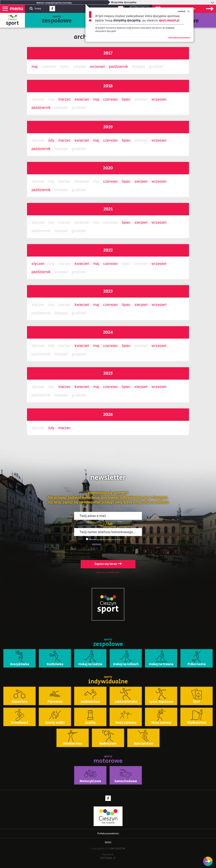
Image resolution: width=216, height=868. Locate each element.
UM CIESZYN (118, 849)
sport (12, 23)
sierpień (141, 181)
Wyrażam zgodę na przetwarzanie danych (106, 540)
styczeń (38, 264)
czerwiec (110, 99)
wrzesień (97, 67)
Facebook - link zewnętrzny (52, 9)
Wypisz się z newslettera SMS (108, 572)
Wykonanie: (108, 856)
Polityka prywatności (108, 833)
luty (51, 140)
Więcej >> (126, 540)
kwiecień (82, 99)
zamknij (184, 11)
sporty (57, 20)
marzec (64, 99)
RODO (108, 842)
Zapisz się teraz (108, 564)
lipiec (126, 99)
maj (35, 67)
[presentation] (108, 550)
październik (118, 67)
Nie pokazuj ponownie (179, 38)
